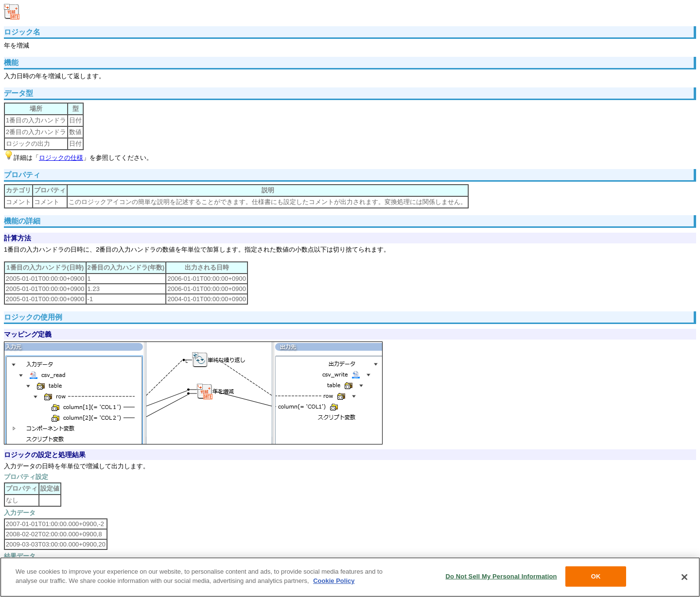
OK (596, 576)
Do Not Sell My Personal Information (501, 576)
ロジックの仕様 (61, 158)
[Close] (684, 577)
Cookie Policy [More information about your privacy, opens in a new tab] (334, 581)
